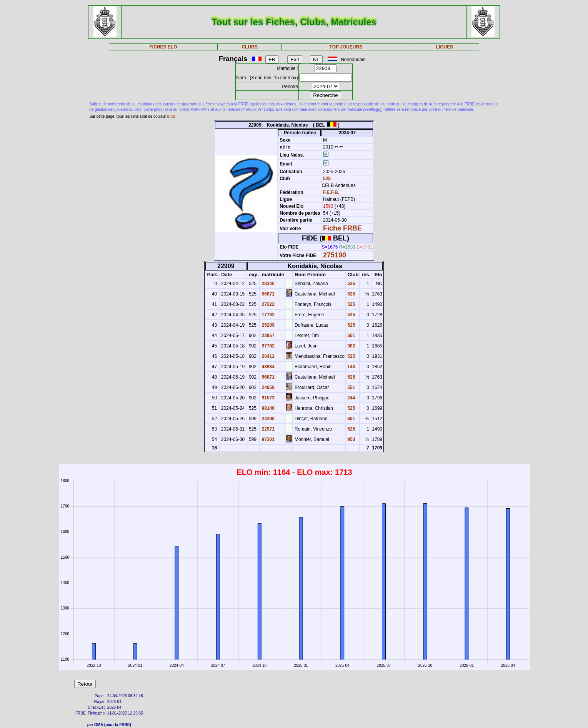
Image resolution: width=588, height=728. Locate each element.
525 (326, 179)
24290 (267, 419)
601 (351, 419)
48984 (267, 367)
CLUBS (250, 47)
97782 (267, 346)
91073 (267, 398)
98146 (267, 408)
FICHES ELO (163, 47)
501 (351, 336)
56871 (267, 294)
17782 (267, 315)
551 (351, 387)
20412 (267, 356)
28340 (267, 284)
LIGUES (445, 47)
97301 (267, 439)
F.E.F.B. (331, 192)
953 (351, 439)
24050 (267, 387)
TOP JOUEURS (346, 47)
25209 (267, 325)
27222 (267, 304)
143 (351, 367)
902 (351, 346)
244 (351, 398)
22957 (267, 336)
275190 (335, 255)
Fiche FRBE (342, 228)
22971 (267, 429)
